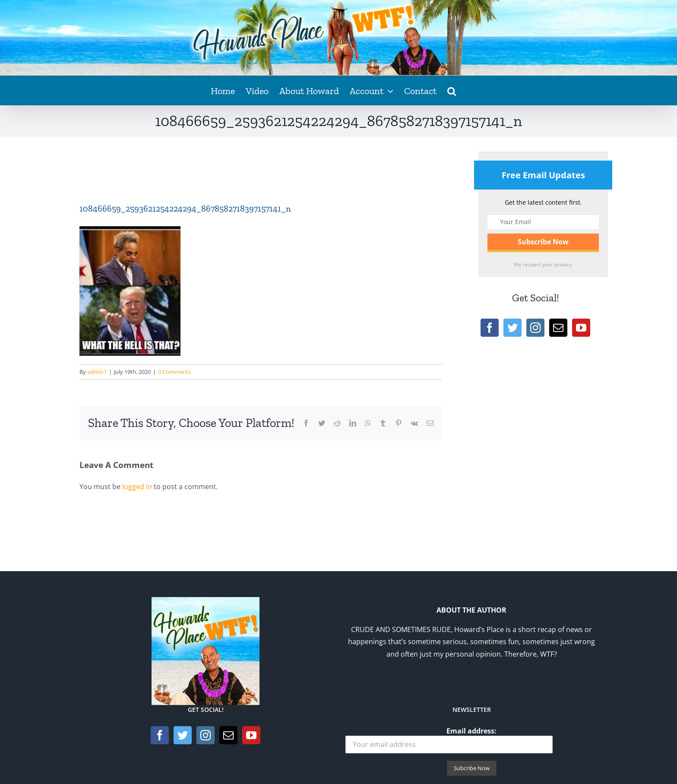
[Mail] (558, 328)
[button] (452, 90)
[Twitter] (512, 328)
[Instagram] (535, 328)
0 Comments (174, 372)
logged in (137, 487)
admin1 (97, 372)
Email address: (449, 740)
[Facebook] (490, 328)
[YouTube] (581, 328)
